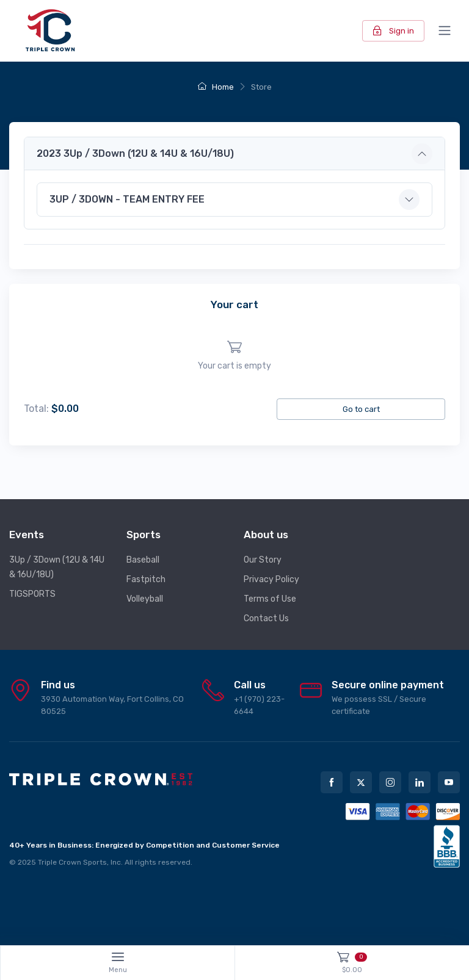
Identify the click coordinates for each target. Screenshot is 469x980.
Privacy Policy (271, 579)
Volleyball (145, 599)
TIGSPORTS (32, 594)
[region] (234, 356)
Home (216, 87)
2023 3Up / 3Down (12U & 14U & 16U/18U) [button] (135, 153)
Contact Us (266, 618)
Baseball (143, 560)
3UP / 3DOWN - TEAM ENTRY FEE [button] (127, 199)
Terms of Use (270, 599)
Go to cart (361, 409)
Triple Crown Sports (72, 862)
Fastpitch (146, 579)
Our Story (263, 560)
